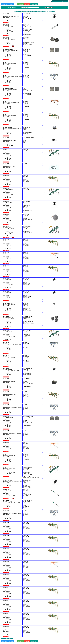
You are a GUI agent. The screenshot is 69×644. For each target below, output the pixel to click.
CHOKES (24, 11)
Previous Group (4, 4)
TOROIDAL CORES (52, 11)
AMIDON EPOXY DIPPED (18, 11)
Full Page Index (21, 4)
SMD (48, 11)
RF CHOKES (44, 11)
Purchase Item (6, 23)
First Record (11, 4)
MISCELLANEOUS (39, 11)
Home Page (27, 4)
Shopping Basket (34, 4)
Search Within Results (49, 8)
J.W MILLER (34, 11)
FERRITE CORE (29, 11)
